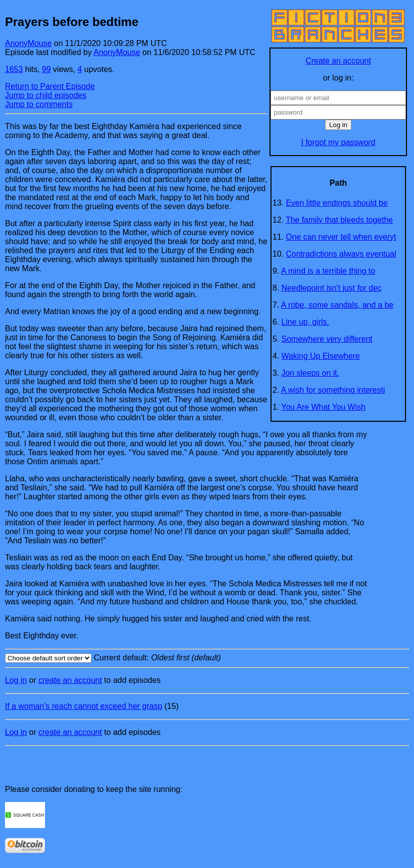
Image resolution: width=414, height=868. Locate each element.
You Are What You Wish (323, 407)
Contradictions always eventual (341, 254)
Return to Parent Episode (50, 86)
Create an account (338, 61)
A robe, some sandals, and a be (337, 305)
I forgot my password (338, 142)
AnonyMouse (28, 43)
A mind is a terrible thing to (328, 271)
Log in (16, 680)
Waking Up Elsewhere (321, 356)
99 (46, 69)
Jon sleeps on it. (310, 373)
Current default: (207, 658)
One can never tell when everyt (341, 237)
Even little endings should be (337, 203)
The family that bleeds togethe (339, 220)
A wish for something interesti (333, 390)
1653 (14, 69)
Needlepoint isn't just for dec (332, 288)
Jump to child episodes (46, 95)
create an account (70, 680)
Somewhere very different (327, 339)
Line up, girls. (305, 322)
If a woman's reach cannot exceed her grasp (83, 706)
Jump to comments (39, 104)
